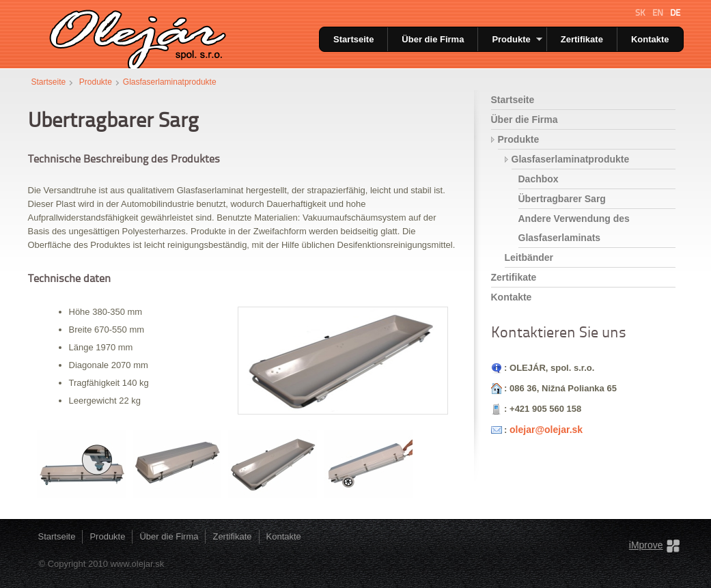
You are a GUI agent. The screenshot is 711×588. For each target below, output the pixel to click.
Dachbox (539, 179)
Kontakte (650, 39)
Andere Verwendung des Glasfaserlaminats (574, 228)
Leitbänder (529, 257)
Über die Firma (433, 39)
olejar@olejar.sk (546, 430)
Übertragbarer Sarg (562, 199)
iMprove (646, 545)
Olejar (136, 34)
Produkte (517, 39)
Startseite (353, 39)
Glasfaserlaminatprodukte (170, 82)
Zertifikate (582, 39)
